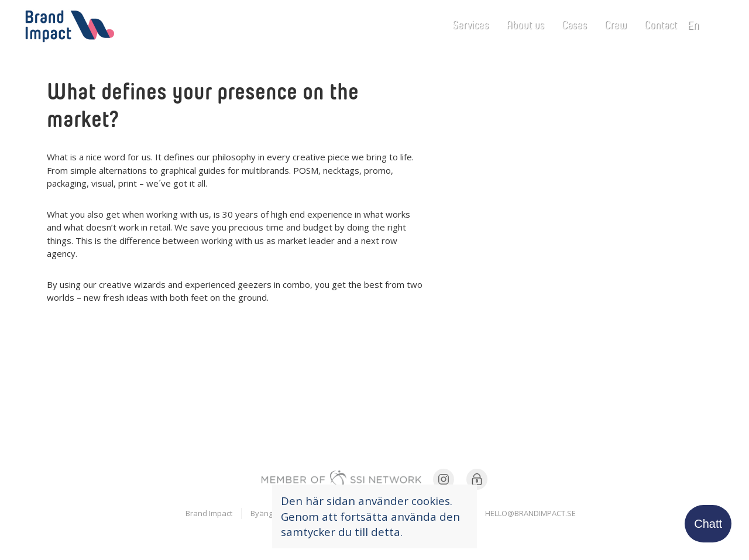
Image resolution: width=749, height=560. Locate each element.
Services (470, 24)
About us (525, 24)
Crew (616, 24)
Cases (574, 24)
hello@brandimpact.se (530, 513)
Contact (661, 24)
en (697, 25)
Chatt (708, 524)
